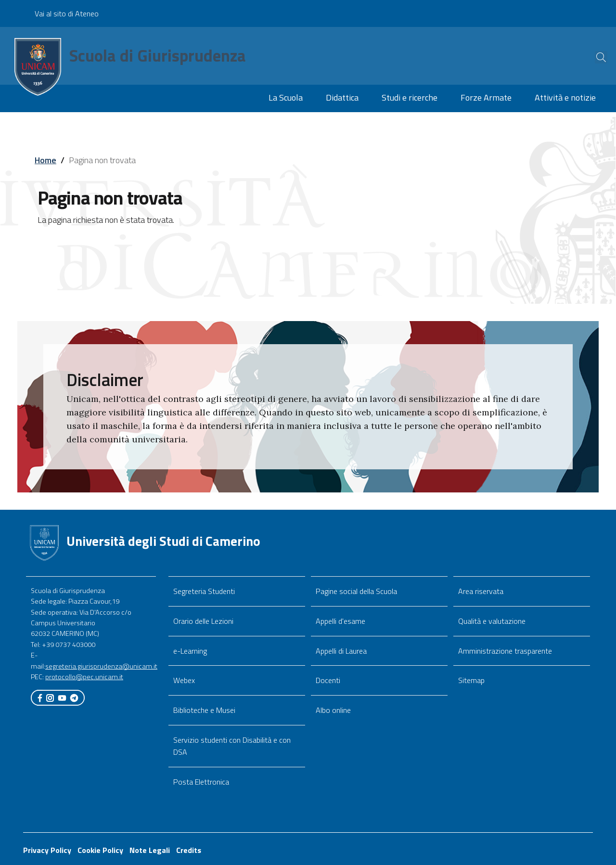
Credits (189, 850)
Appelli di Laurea (341, 651)
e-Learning (190, 651)
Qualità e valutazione (492, 621)
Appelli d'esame (340, 621)
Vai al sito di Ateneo (67, 13)
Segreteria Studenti (204, 591)
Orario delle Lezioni (203, 621)
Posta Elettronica (201, 782)
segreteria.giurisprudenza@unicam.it (101, 666)
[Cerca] (593, 57)
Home (45, 160)
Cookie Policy (100, 850)
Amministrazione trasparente (505, 651)
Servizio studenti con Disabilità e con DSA (232, 746)
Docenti (328, 680)
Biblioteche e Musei (204, 710)
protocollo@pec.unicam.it (84, 677)
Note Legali (150, 850)
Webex (184, 680)
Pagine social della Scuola (356, 591)
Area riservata (481, 591)
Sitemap (471, 680)
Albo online (333, 710)
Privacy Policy (47, 850)
